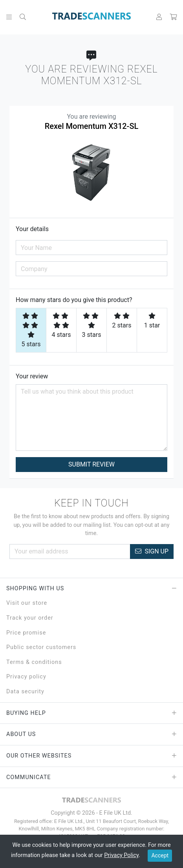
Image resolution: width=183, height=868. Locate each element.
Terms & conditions (34, 662)
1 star (152, 321)
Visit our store (27, 603)
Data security (25, 692)
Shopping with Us (91, 589)
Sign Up (152, 551)
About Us (91, 734)
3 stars (92, 325)
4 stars (61, 325)
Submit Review (91, 464)
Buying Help (91, 713)
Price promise (26, 633)
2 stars (122, 321)
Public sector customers (41, 647)
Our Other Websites (91, 756)
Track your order (30, 618)
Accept (160, 855)
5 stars (31, 330)
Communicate (91, 778)
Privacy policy (26, 677)
